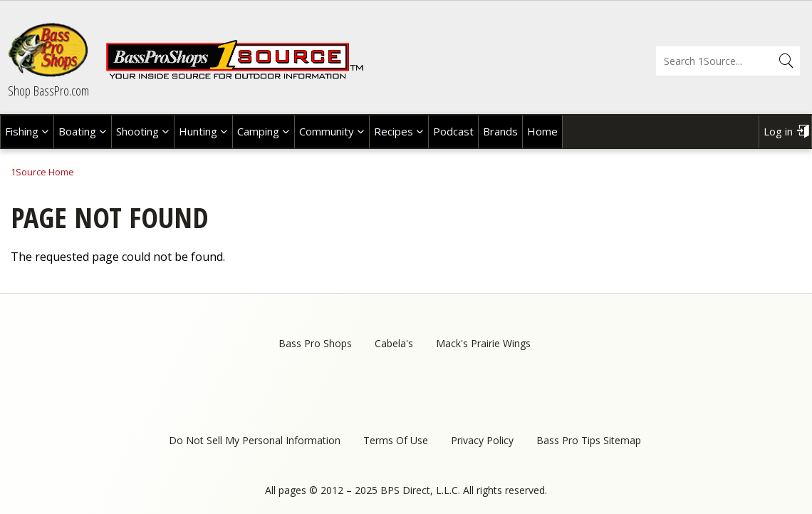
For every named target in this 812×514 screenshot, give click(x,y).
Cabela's (394, 343)
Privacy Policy (482, 440)
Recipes (394, 131)
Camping (258, 131)
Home (542, 131)
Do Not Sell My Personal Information (255, 440)
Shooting (137, 131)
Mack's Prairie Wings (483, 343)
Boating (77, 131)
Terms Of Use (396, 440)
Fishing (22, 131)
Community (327, 131)
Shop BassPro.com (48, 91)
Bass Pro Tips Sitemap (589, 440)
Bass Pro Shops (315, 343)
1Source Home (42, 172)
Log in (778, 131)
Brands (500, 131)
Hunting (198, 131)
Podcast (453, 131)
